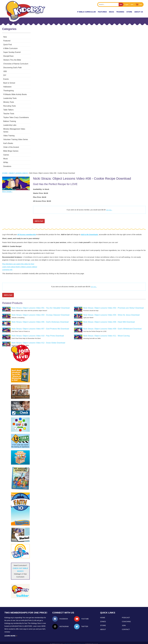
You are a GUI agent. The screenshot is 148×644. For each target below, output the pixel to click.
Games (6, 152)
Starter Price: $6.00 (40, 190)
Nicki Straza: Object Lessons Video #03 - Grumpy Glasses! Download (40, 312)
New (5, 37)
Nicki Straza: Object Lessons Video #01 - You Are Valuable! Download (41, 305)
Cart (141, 4)
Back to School (9, 83)
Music (6, 156)
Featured (7, 41)
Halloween (7, 87)
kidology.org (80, 641)
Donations (7, 163)
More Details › (7, 189)
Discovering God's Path (12, 68)
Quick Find (7, 45)
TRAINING (120, 12)
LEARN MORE (11, 633)
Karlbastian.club (28, 618)
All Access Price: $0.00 (42, 198)
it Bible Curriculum (86, 12)
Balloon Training (10, 121)
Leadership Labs (10, 125)
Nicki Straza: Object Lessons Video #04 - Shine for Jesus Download (111, 312)
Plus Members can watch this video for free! (18, 261)
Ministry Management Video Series (17, 129)
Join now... (109, 207)
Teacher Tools (9, 114)
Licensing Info (7, 267)
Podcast (126, 615)
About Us (139, 12)
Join (132, 4)
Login (126, 4)
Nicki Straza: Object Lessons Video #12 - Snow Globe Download (38, 340)
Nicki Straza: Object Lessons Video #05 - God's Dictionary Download (40, 319)
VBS (5, 71)
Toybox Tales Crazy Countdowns (16, 117)
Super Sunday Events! (12, 52)
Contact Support (70, 641)
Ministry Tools (9, 102)
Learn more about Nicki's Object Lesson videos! (20, 264)
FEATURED (102, 12)
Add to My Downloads (89, 232)
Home (103, 615)
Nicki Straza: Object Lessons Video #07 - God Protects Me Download (40, 326)
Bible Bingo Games (11, 148)
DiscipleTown (8, 56)
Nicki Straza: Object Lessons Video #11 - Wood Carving (106, 333)
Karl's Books (8, 140)
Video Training (9, 133)
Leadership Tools (10, 98)
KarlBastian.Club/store (22, 623)
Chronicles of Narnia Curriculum (16, 64)
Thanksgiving (8, 91)
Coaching (126, 619)
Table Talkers (8, 110)
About (103, 627)
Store (129, 12)
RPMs (6, 160)
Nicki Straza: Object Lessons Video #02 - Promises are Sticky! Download (114, 305)
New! (71, 12)
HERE (43, 623)
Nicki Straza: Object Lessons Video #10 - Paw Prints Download (38, 333)
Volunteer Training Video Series (16, 137)
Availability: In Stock (41, 186)
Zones (103, 619)
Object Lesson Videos (18, 170)
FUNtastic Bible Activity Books (15, 94)
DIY (5, 75)
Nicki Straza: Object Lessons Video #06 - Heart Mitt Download (109, 319)
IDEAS (111, 12)
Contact (126, 627)
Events (6, 79)
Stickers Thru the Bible (12, 60)
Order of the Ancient (11, 144)
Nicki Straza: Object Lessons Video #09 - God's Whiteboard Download (112, 326)
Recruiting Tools (10, 106)
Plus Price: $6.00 (40, 194)
